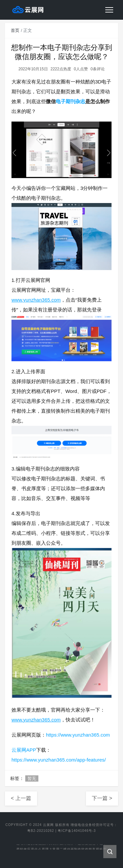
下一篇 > (102, 798)
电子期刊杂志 (71, 101)
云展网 (48, 825)
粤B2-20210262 (41, 831)
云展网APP (24, 750)
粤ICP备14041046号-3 (77, 831)
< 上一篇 (21, 798)
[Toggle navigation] (109, 10)
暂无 (32, 778)
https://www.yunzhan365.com (78, 735)
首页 (15, 30)
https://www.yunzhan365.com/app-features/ (59, 760)
